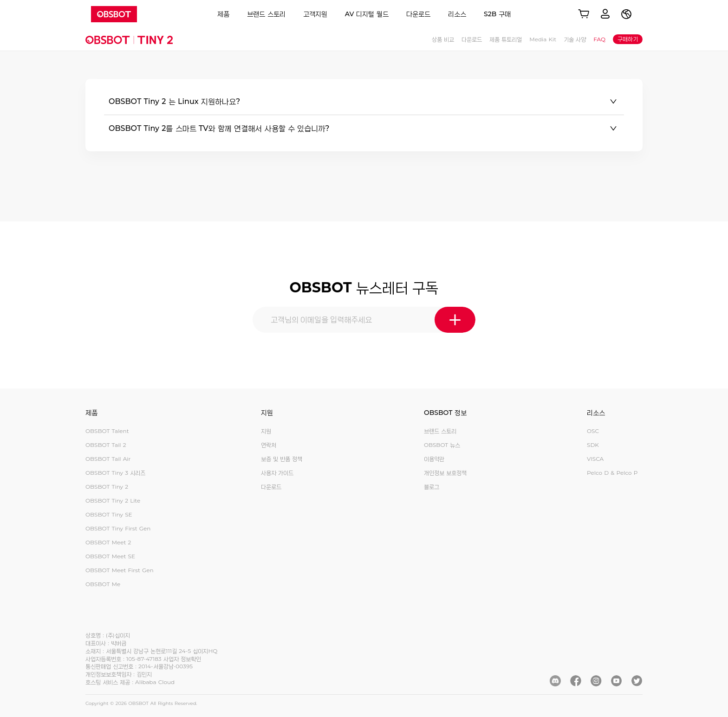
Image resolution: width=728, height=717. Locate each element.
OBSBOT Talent (107, 431)
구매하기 (628, 39)
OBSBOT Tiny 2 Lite (113, 501)
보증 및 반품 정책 (282, 459)
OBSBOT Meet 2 (108, 542)
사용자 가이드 (277, 473)
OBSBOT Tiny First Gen (118, 528)
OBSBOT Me (103, 584)
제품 (223, 14)
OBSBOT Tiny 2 (107, 487)
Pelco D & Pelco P (612, 473)
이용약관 (434, 459)
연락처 (269, 445)
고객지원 (315, 14)
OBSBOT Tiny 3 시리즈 (115, 473)
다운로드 (418, 14)
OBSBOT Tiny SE (109, 514)
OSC (593, 431)
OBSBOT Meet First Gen (120, 570)
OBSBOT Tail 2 (106, 445)
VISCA (595, 459)
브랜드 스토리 (266, 14)
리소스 (457, 14)
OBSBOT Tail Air (108, 459)
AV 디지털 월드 (367, 14)
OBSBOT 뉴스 (442, 445)
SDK (593, 445)
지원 (266, 431)
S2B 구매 (497, 14)
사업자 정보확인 (182, 659)
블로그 (432, 487)
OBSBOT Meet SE (110, 556)
